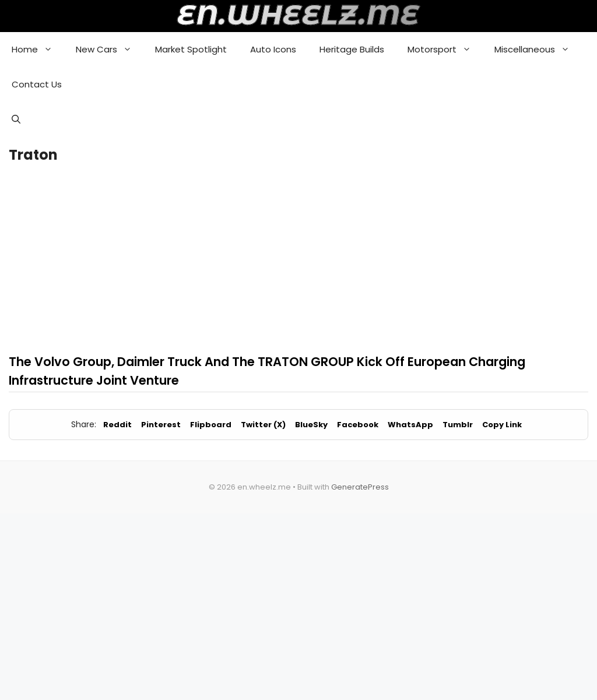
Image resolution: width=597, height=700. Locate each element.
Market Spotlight (191, 49)
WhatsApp (410, 425)
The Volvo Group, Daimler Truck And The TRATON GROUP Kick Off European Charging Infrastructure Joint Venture (267, 371)
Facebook (358, 425)
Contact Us (37, 84)
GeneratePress (360, 487)
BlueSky (311, 425)
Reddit (117, 425)
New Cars (110, 50)
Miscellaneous (538, 50)
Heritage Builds (352, 49)
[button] (16, 119)
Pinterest (161, 425)
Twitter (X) (263, 425)
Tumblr (458, 425)
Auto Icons (273, 49)
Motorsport (445, 50)
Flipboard (211, 425)
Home (38, 50)
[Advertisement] (298, 257)
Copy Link (502, 425)
